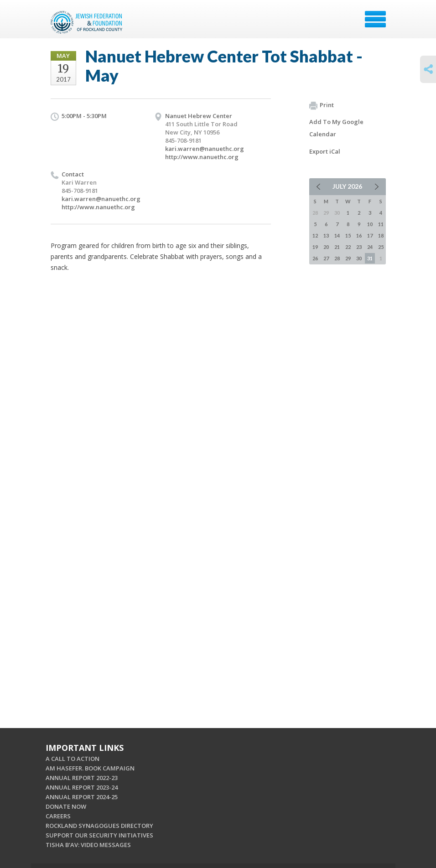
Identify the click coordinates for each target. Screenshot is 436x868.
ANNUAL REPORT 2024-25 (82, 797)
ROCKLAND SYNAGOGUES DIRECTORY (99, 826)
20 (326, 247)
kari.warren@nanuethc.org (205, 149)
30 (359, 258)
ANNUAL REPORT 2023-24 (82, 787)
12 (315, 235)
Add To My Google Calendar (336, 128)
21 (337, 247)
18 (381, 235)
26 (315, 258)
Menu (375, 19)
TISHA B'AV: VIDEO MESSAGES (88, 845)
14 (337, 235)
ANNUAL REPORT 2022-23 (82, 778)
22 (348, 247)
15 (348, 235)
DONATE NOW (66, 806)
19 (315, 247)
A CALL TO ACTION (73, 759)
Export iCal (325, 151)
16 (359, 235)
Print (322, 105)
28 (337, 258)
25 (381, 247)
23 (359, 247)
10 (370, 224)
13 (326, 235)
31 (370, 258)
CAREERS (58, 816)
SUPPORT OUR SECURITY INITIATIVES (99, 835)
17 (370, 235)
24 (370, 247)
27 (326, 258)
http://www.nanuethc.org (202, 157)
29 (348, 258)
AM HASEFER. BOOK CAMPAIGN (90, 768)
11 (381, 224)
